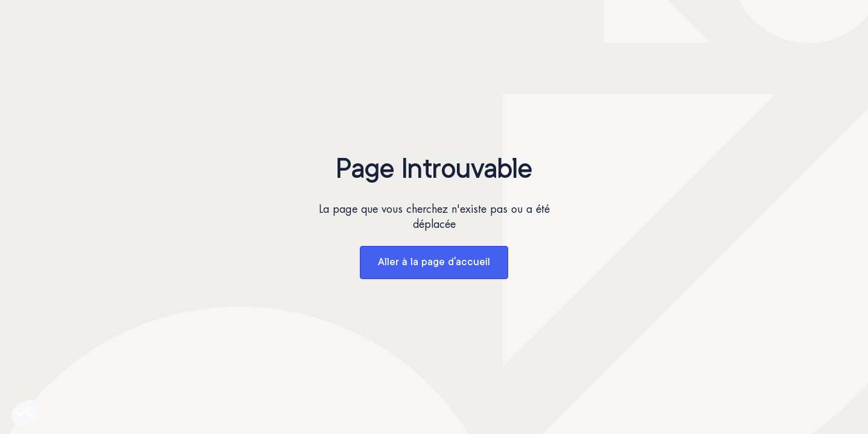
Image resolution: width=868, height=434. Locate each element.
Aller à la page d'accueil (434, 263)
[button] (25, 414)
